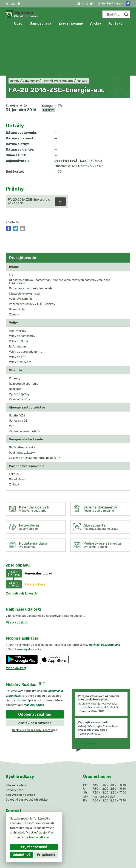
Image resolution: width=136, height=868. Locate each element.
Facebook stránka (19, 809)
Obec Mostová (120, 854)
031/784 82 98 (16, 801)
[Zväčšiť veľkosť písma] (91, 4)
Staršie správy (86, 698)
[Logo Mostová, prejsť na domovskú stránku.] (22, 14)
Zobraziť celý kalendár (22, 548)
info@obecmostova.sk (22, 805)
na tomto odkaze (37, 837)
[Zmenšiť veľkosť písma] (83, 4)
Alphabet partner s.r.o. (114, 849)
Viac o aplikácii (16, 622)
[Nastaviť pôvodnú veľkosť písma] (87, 4)
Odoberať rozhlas (35, 669)
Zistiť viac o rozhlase (35, 677)
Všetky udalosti (17, 577)
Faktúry (48, 64)
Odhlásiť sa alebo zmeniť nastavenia (35, 684)
